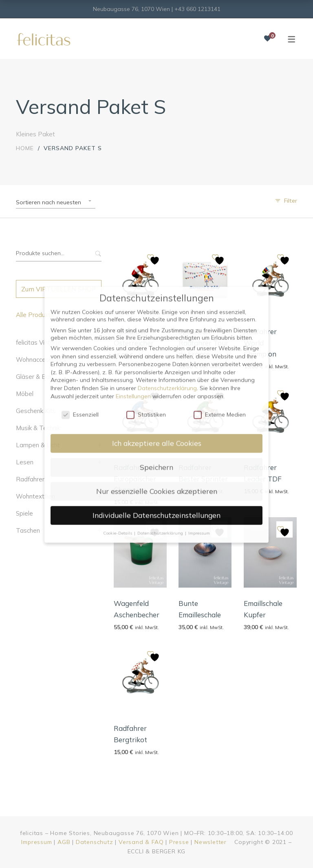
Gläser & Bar (34, 377)
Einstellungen (133, 183)
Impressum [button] (199, 320)
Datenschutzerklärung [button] (161, 320)
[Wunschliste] (267, 39)
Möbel (25, 394)
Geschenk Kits (36, 411)
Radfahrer (30, 479)
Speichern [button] (156, 254)
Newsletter (211, 842)
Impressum (36, 842)
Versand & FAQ (141, 842)
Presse (179, 842)
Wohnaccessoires (41, 360)
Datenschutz (95, 842)
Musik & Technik (38, 428)
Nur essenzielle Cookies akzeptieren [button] (157, 278)
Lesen (25, 462)
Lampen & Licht (38, 445)
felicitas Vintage (39, 342)
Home (25, 148)
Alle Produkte (35, 315)
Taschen (28, 530)
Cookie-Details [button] (118, 320)
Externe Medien (220, 202)
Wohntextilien (35, 496)
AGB (64, 842)
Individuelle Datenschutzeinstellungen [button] (156, 302)
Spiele (24, 513)
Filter (291, 201)
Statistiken (146, 202)
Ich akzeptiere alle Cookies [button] (157, 230)
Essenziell (80, 202)
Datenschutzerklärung (167, 175)
